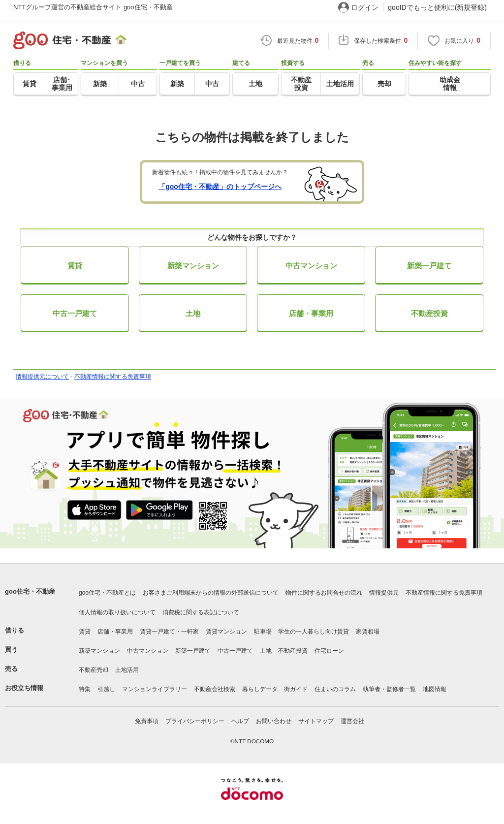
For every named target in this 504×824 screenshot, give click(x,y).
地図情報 (435, 689)
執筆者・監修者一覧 (389, 689)
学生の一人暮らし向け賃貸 (314, 632)
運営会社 (352, 721)
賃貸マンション (226, 632)
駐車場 (263, 632)
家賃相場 (368, 632)
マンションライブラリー (155, 689)
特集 (85, 689)
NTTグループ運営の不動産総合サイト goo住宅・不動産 (93, 7)
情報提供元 (384, 593)
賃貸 (75, 266)
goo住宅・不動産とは (107, 593)
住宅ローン (329, 651)
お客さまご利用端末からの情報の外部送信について (211, 593)
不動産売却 (94, 670)
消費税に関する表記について (201, 612)
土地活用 (127, 670)
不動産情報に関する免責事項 (113, 377)
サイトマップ (316, 721)
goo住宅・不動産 (30, 591)
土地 (193, 313)
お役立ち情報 (24, 688)
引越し (106, 689)
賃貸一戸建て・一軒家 (169, 632)
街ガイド (296, 689)
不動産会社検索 (215, 689)
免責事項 (147, 721)
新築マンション (193, 266)
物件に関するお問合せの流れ (324, 593)
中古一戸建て (75, 313)
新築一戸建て (429, 266)
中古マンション (311, 266)
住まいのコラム (335, 689)
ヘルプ (240, 721)
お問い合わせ (274, 721)
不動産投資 (429, 313)
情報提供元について (42, 377)
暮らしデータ (260, 689)
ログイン (365, 7)
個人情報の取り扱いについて (117, 612)
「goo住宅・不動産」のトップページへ (220, 187)
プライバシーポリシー (195, 721)
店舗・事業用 (311, 313)
